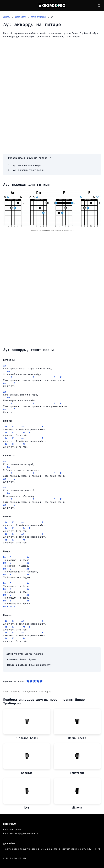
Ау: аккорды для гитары (27, 165)
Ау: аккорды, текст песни (28, 170)
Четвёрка (46, 692)
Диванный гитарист (39, 665)
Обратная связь (12, 830)
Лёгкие (16, 692)
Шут (27, 808)
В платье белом (27, 738)
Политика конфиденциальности (21, 833)
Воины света (77, 738)
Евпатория (77, 773)
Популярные (30, 692)
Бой (7, 692)
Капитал (27, 773)
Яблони (77, 808)
